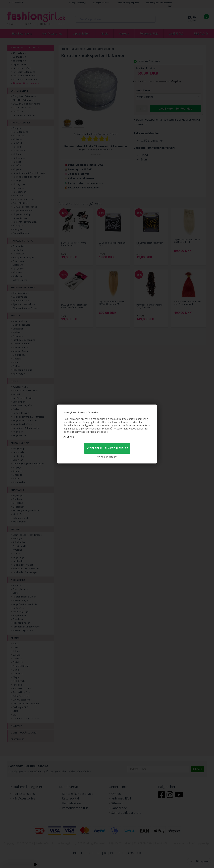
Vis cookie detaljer (107, 457)
